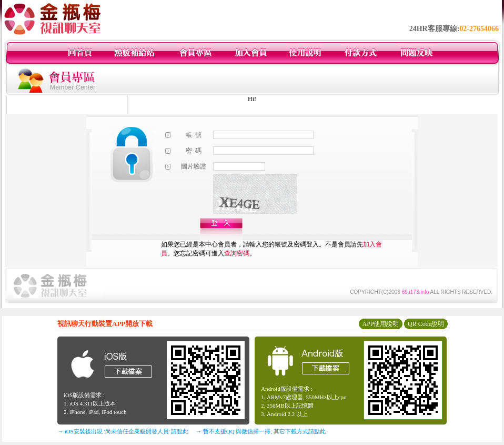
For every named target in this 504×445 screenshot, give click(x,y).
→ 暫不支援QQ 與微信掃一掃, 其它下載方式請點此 (261, 431)
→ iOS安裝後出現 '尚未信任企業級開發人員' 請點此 (123, 431)
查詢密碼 (237, 253)
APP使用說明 (380, 324)
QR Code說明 (426, 324)
